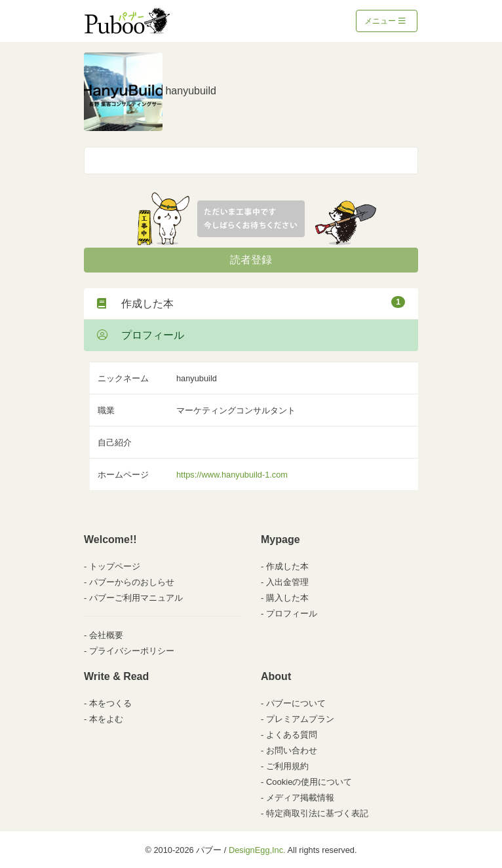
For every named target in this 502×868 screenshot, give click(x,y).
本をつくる (110, 703)
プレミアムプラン (300, 719)
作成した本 (251, 303)
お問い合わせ (292, 750)
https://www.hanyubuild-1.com (232, 475)
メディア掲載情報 (300, 798)
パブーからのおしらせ (132, 582)
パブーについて (296, 703)
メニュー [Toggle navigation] (385, 21)
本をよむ (106, 719)
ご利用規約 (287, 766)
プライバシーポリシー (132, 651)
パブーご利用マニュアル (136, 598)
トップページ (115, 566)
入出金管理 (287, 582)
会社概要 (106, 635)
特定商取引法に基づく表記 (317, 813)
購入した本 (287, 598)
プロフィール (141, 335)
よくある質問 (292, 735)
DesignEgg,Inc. (257, 850)
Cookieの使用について (309, 782)
